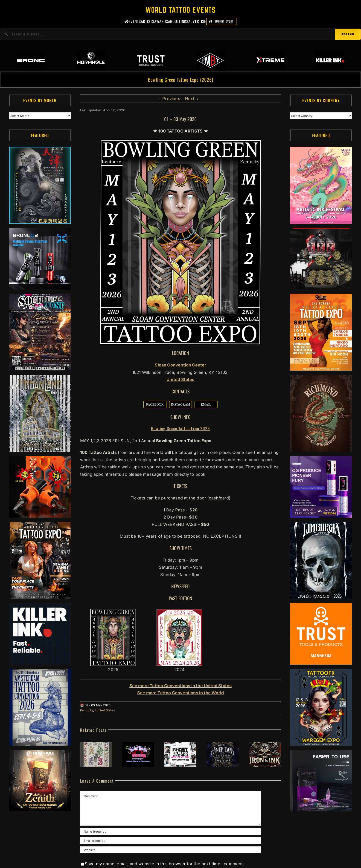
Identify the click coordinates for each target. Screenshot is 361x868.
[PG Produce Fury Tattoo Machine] (321, 460)
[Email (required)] (170, 841)
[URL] (170, 850)
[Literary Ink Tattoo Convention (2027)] (96, 745)
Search (348, 34)
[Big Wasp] (40, 460)
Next (190, 99)
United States (105, 710)
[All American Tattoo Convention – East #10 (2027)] (223, 745)
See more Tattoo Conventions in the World (180, 693)
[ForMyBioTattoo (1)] (321, 232)
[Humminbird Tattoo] (321, 753)
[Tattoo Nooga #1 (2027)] (138, 745)
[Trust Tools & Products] (321, 607)
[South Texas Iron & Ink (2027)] (265, 745)
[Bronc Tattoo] (40, 232)
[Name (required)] (170, 831)
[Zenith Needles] (40, 753)
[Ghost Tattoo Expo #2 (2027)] (180, 745)
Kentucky (87, 710)
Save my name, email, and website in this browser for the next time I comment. (164, 864)
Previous (171, 99)
